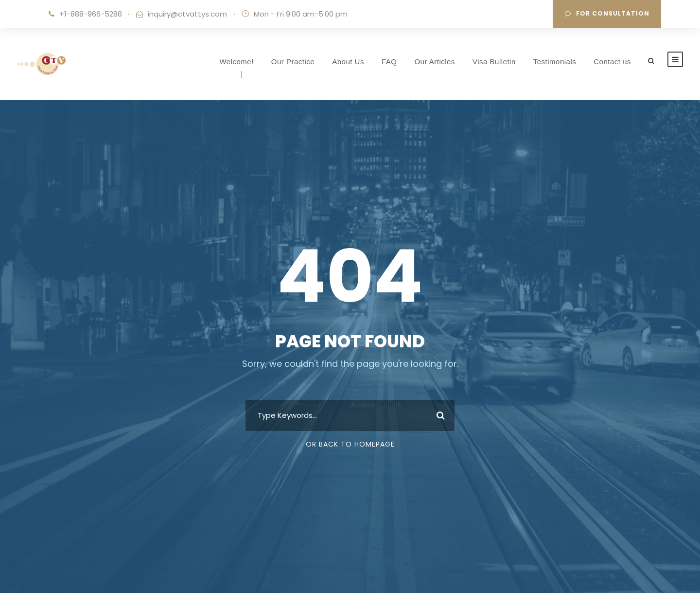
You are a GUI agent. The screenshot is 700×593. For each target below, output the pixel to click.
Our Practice (293, 62)
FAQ (389, 62)
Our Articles (435, 62)
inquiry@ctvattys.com (187, 14)
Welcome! (236, 62)
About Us (348, 62)
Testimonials (555, 62)
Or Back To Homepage (350, 444)
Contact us (612, 62)
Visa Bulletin (494, 62)
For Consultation (607, 13)
